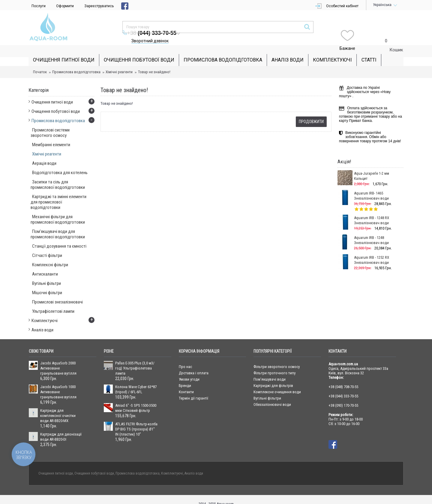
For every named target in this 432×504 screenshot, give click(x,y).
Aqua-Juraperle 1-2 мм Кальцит (372, 167)
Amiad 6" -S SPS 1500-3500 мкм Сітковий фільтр (136, 399)
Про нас (185, 358)
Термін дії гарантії (193, 389)
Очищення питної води (56, 464)
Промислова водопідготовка (76, 63)
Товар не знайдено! (154, 63)
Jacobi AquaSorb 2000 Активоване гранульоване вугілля (58, 359)
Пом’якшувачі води (270, 370)
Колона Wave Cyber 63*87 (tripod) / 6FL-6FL (136, 380)
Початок (40, 63)
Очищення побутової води (94, 464)
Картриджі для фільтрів (273, 377)
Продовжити (311, 113)
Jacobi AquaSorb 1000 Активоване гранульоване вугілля (58, 383)
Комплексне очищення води (277, 383)
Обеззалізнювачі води (272, 395)
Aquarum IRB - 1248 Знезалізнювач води (371, 231)
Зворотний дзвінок (263, 29)
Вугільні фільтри (267, 389)
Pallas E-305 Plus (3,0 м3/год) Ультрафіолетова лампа (135, 359)
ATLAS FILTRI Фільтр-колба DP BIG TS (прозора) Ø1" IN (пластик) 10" (136, 420)
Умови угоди (189, 370)
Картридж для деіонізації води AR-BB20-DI (61, 428)
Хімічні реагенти (119, 63)
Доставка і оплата (194, 364)
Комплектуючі (172, 464)
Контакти (186, 383)
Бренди (185, 377)
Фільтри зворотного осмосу (277, 358)
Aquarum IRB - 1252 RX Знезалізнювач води (372, 251)
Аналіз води (194, 464)
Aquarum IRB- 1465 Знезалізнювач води (371, 187)
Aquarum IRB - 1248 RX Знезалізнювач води (372, 211)
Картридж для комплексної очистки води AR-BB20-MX (58, 407)
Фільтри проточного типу (274, 364)
